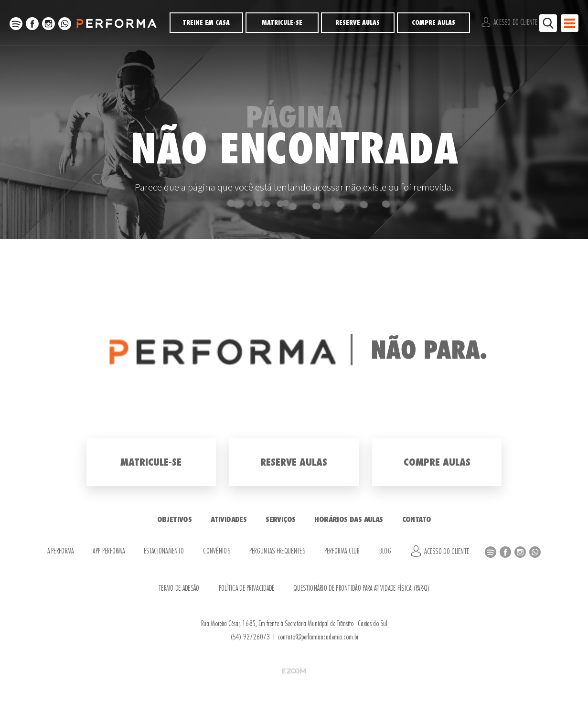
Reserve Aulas (358, 23)
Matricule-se (282, 23)
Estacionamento (164, 551)
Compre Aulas (433, 23)
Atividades (229, 520)
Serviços (280, 520)
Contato (417, 520)
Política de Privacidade (247, 589)
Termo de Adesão (179, 589)
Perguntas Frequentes (277, 551)
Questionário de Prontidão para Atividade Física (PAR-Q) (361, 589)
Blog (385, 551)
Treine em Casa (206, 23)
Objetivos (175, 520)
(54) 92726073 (250, 637)
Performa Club (342, 551)
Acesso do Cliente (509, 22)
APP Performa (109, 551)
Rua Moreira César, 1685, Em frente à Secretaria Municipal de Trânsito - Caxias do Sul (294, 624)
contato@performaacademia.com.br (318, 637)
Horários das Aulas (348, 520)
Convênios (217, 551)
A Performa (61, 551)
